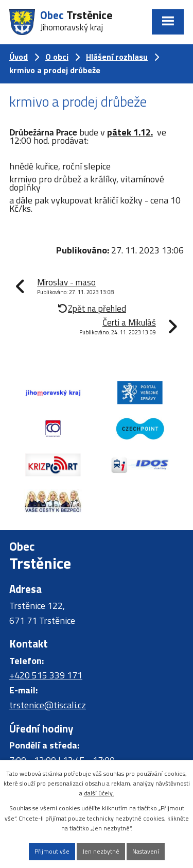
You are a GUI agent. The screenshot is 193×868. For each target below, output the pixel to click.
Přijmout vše (52, 851)
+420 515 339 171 (46, 675)
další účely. (99, 793)
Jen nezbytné (101, 851)
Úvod (19, 57)
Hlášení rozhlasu (117, 57)
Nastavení (146, 851)
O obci (57, 57)
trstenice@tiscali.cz (48, 705)
